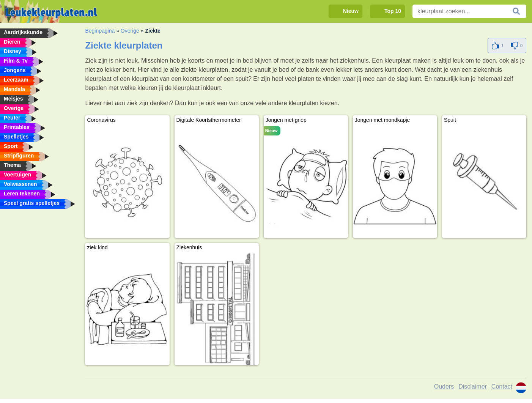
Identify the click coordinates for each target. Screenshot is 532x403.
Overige (130, 31)
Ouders (444, 386)
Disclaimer (473, 386)
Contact (502, 386)
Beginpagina (100, 31)
